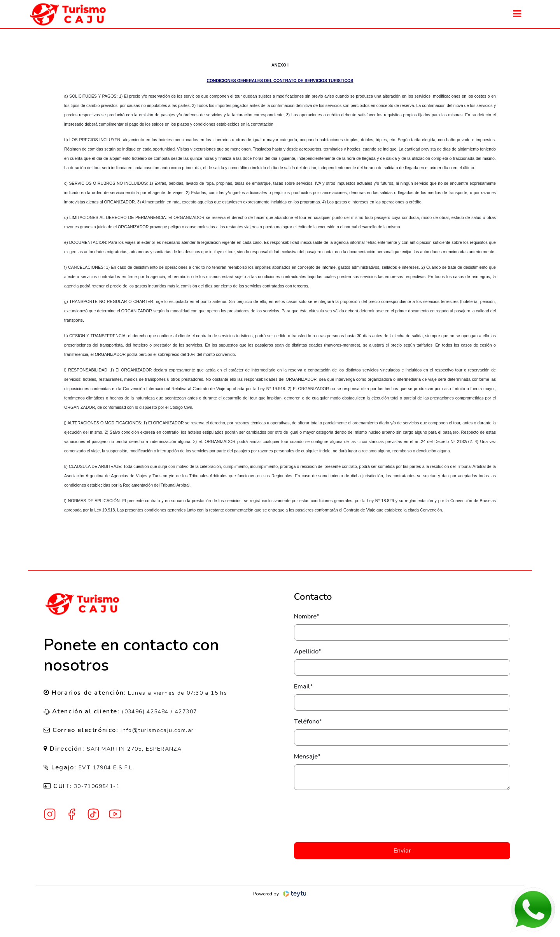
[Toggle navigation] (517, 14)
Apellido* (308, 652)
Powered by (280, 894)
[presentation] (402, 816)
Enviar (402, 851)
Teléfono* (308, 722)
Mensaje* (307, 757)
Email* (303, 687)
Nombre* (307, 616)
